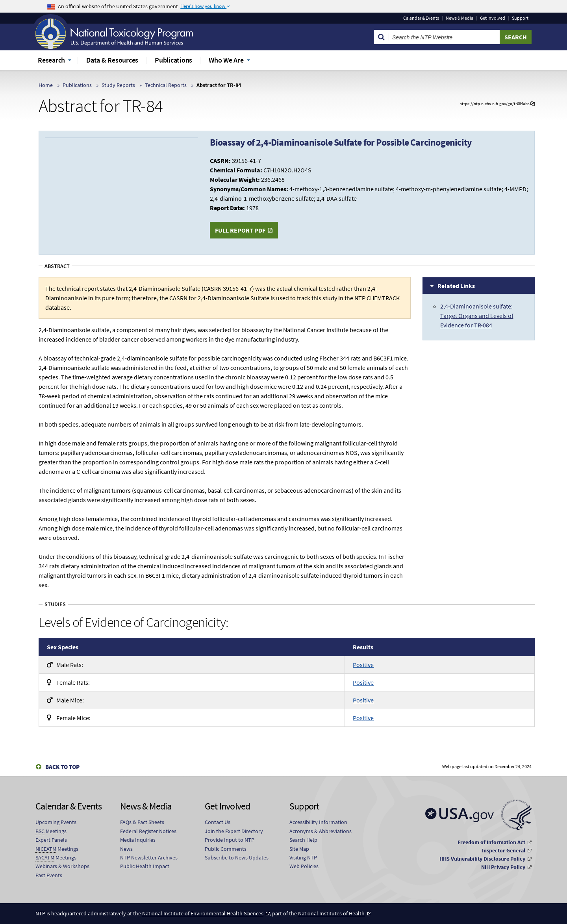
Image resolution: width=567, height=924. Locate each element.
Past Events (49, 875)
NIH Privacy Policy (503, 867)
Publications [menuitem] (173, 60)
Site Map (299, 849)
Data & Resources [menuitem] (112, 60)
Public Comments (226, 849)
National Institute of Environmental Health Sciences (203, 913)
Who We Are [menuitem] (226, 60)
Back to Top (62, 767)
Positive (363, 665)
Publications (77, 85)
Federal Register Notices (148, 831)
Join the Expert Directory (234, 831)
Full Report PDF (240, 230)
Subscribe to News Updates (237, 857)
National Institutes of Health (331, 913)
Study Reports (118, 85)
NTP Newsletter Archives (149, 857)
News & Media (460, 18)
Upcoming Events (56, 822)
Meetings (51, 831)
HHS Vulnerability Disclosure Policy (482, 859)
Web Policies (304, 866)
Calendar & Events (421, 18)
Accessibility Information (318, 822)
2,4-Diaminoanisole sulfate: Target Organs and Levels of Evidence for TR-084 (477, 316)
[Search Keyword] (444, 37)
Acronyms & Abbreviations (321, 831)
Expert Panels (51, 840)
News (126, 849)
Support (520, 18)
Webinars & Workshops (62, 866)
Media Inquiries (138, 840)
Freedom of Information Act (491, 842)
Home (46, 85)
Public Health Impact (145, 866)
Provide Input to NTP (230, 840)
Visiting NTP (303, 857)
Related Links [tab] (456, 286)
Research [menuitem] (51, 60)
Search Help (303, 840)
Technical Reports (166, 85)
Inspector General (504, 850)
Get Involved (493, 18)
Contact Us (218, 822)
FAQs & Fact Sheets (142, 822)
